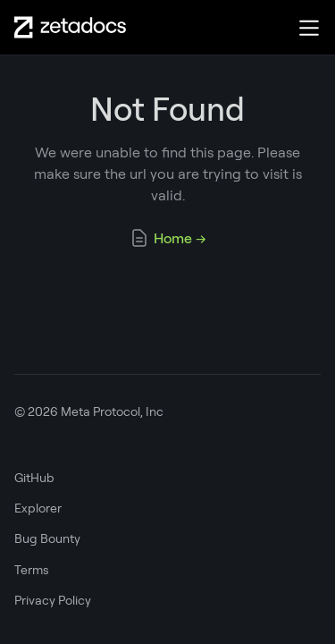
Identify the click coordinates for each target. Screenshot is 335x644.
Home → (167, 238)
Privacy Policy (53, 600)
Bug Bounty (47, 538)
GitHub (34, 478)
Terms (32, 570)
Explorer (38, 508)
